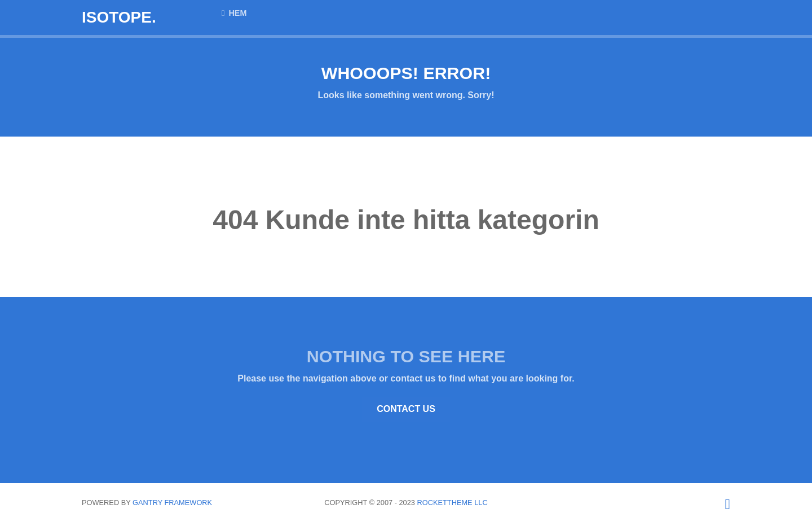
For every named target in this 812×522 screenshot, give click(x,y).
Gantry (172, 503)
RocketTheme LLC (453, 503)
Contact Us (406, 409)
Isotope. (119, 17)
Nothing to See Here (406, 356)
